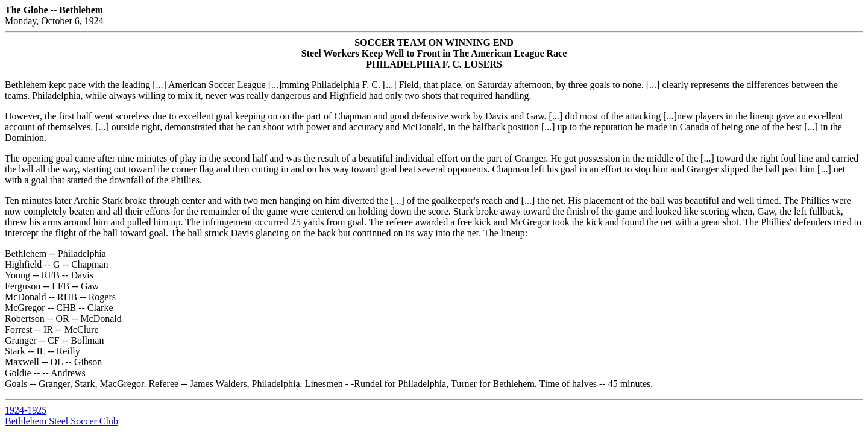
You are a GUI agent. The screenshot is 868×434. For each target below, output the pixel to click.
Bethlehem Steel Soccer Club (61, 421)
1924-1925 (26, 410)
